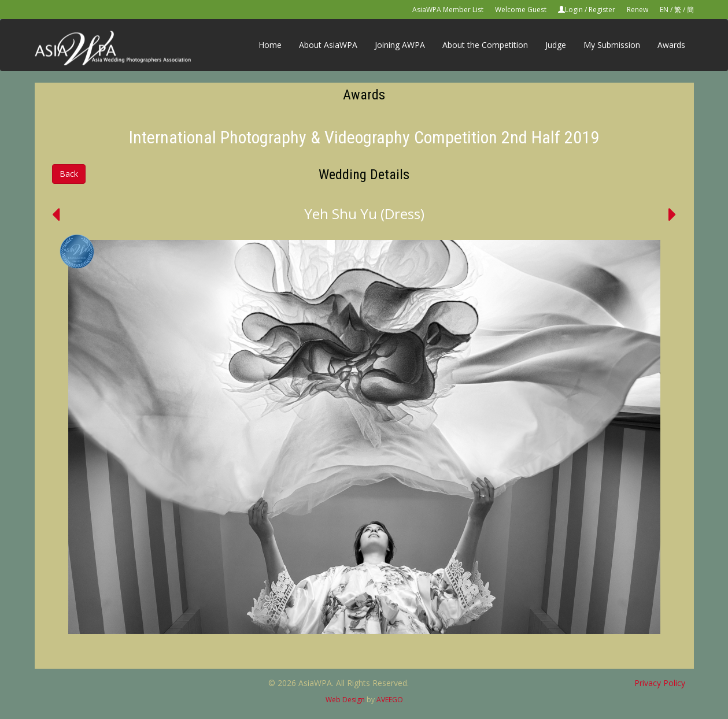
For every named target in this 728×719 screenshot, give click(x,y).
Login (574, 10)
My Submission (612, 45)
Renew (638, 10)
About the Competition (485, 45)
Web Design (345, 700)
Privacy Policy (660, 683)
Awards (671, 45)
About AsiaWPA (328, 45)
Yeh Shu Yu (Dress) (364, 214)
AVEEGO (390, 700)
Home (270, 45)
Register (602, 10)
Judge (556, 45)
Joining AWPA (400, 45)
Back (69, 174)
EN (664, 10)
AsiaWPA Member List (448, 10)
